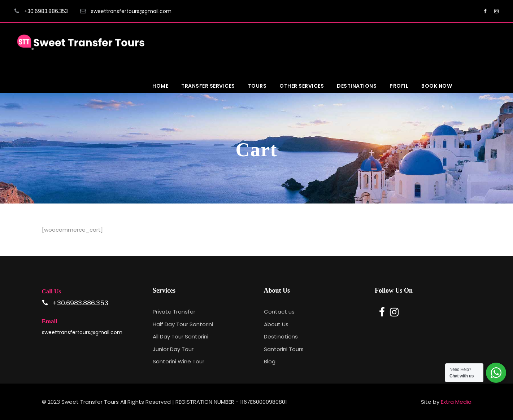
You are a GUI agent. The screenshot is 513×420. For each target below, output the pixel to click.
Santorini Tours (284, 349)
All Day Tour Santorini (181, 336)
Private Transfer (174, 312)
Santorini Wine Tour (179, 361)
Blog (270, 361)
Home (160, 86)
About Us (276, 324)
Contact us (279, 312)
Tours (257, 86)
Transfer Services (208, 86)
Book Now (437, 86)
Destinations (357, 86)
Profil (399, 86)
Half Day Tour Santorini (183, 324)
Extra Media (456, 402)
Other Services (302, 86)
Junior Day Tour (173, 349)
